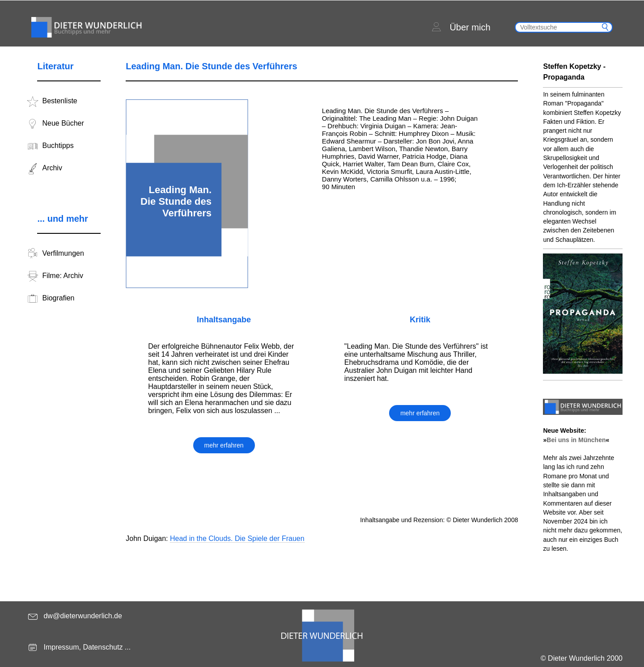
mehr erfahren (224, 445)
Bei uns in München (576, 440)
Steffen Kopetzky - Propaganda (574, 72)
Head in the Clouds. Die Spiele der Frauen (237, 538)
